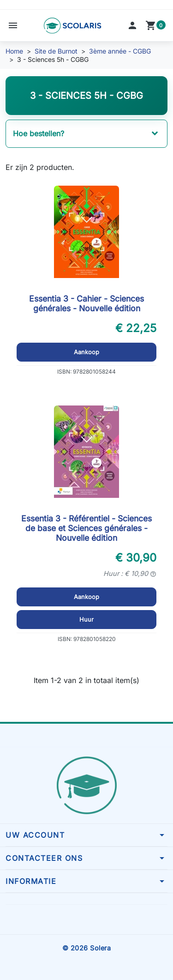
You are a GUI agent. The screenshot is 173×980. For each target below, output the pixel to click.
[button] (13, 25)
